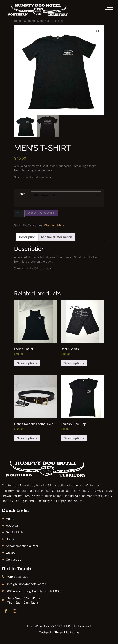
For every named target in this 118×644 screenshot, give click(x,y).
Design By (59, 632)
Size (22, 194)
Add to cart (42, 213)
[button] (98, 31)
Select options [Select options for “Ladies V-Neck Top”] (74, 438)
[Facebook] (6, 611)
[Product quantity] (19, 213)
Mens (41, 21)
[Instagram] (15, 611)
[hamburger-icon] (109, 9)
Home (18, 21)
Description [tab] (27, 237)
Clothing (29, 21)
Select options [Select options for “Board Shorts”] (74, 363)
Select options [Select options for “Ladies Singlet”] (27, 363)
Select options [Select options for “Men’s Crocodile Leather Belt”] (27, 438)
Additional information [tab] (56, 237)
